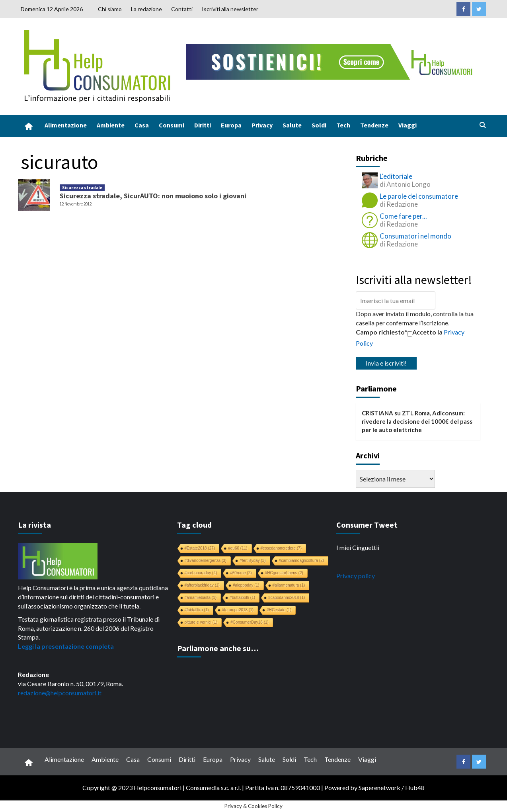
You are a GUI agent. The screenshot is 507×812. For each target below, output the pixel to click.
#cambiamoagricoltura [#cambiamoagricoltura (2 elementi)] (301, 561)
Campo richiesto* (381, 332)
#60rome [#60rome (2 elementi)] (241, 573)
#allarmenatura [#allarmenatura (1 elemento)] (289, 585)
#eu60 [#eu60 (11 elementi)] (238, 548)
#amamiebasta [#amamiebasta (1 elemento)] (201, 598)
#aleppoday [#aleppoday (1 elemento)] (246, 585)
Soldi (319, 125)
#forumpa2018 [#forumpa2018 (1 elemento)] (238, 610)
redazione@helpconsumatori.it (60, 693)
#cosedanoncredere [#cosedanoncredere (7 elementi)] (281, 548)
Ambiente (111, 125)
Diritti (203, 125)
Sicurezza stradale (82, 188)
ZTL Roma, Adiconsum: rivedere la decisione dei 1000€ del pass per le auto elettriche (417, 422)
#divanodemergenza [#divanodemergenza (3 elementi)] (206, 561)
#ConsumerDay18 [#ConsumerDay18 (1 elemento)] (250, 622)
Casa (142, 125)
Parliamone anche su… (218, 648)
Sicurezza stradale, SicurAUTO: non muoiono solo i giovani (153, 196)
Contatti (182, 9)
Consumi (172, 125)
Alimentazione (66, 125)
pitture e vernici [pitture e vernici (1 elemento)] (201, 622)
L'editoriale (396, 176)
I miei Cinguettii (358, 547)
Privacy (262, 125)
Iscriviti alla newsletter (230, 9)
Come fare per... (403, 216)
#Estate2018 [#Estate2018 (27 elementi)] (200, 548)
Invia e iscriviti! (386, 363)
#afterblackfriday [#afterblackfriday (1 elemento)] (202, 585)
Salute (292, 125)
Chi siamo (110, 9)
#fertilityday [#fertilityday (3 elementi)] (253, 561)
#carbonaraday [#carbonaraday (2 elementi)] (201, 573)
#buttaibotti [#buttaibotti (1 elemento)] (242, 598)
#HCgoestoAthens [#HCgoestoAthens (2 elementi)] (284, 573)
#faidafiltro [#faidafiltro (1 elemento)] (197, 610)
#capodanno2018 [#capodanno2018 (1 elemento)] (287, 598)
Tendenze (374, 125)
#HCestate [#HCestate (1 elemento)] (279, 610)
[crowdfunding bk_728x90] (331, 61)
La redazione (146, 9)
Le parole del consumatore (419, 196)
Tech (343, 125)
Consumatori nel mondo (415, 236)
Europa (231, 125)
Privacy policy (356, 576)
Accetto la (425, 332)
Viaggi (408, 125)
